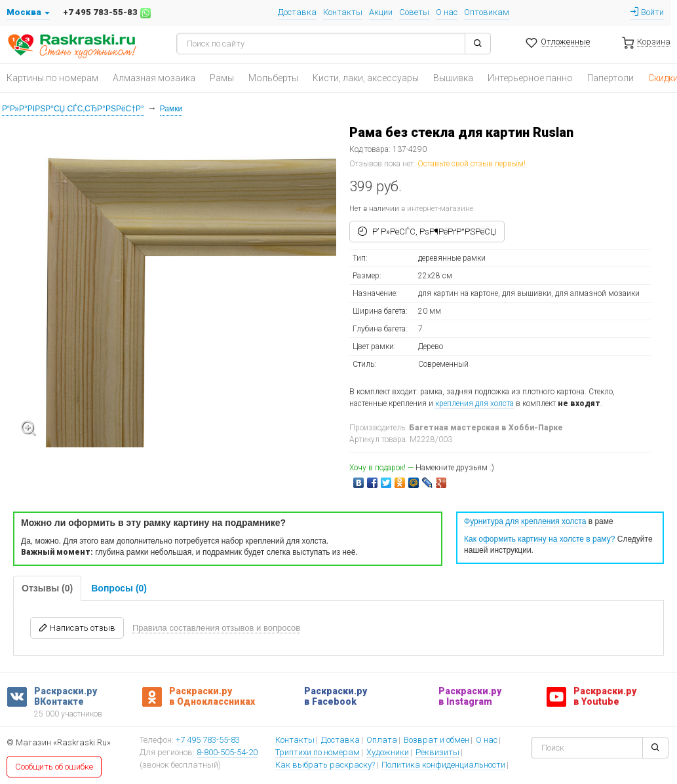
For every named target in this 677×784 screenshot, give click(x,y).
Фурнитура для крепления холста (525, 521)
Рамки (171, 109)
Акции (381, 12)
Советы (414, 12)
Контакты (343, 12)
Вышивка (453, 78)
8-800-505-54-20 (227, 753)
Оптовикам (487, 12)
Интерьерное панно (530, 78)
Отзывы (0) (47, 588)
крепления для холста (474, 403)
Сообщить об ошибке (54, 767)
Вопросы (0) (119, 588)
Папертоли (610, 78)
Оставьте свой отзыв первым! (472, 164)
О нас (447, 12)
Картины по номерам (52, 78)
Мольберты (273, 78)
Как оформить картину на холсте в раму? (539, 539)
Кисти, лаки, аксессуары (366, 78)
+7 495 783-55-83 (208, 741)
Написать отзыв (77, 628)
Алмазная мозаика (154, 78)
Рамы (222, 78)
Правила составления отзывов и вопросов (216, 628)
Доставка (297, 12)
